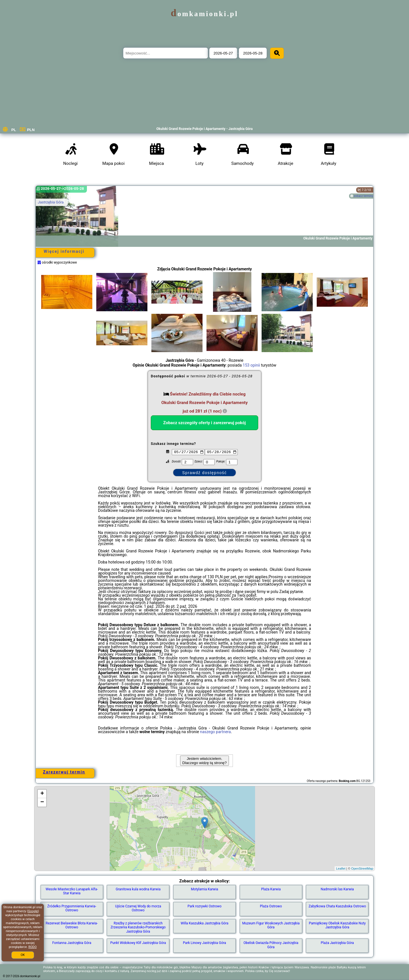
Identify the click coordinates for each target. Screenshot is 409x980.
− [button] (42, 802)
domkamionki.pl (204, 14)
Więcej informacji (64, 251)
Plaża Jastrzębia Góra (337, 943)
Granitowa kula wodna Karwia (138, 889)
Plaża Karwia (271, 889)
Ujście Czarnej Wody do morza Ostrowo (138, 908)
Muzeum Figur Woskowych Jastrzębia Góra (271, 925)
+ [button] (42, 794)
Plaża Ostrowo (271, 906)
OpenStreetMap (362, 868)
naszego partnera (215, 732)
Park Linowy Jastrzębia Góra (204, 943)
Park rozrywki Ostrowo (204, 906)
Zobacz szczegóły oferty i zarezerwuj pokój (205, 423)
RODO (33, 947)
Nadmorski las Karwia (337, 889)
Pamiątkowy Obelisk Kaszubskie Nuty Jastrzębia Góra (337, 925)
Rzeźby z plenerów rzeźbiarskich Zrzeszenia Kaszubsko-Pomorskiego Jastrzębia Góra (138, 927)
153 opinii (252, 365)
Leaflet (341, 868)
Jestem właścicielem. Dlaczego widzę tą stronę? (204, 761)
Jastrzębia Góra (51, 202)
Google (33, 911)
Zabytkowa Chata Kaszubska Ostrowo (337, 906)
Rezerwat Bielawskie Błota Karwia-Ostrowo (72, 925)
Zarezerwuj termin (64, 772)
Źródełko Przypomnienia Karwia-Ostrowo (72, 908)
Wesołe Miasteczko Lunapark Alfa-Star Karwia (72, 891)
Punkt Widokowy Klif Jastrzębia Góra (138, 943)
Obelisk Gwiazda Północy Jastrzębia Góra (271, 945)
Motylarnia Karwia (204, 889)
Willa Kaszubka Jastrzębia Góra (204, 923)
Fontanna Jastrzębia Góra (72, 943)
